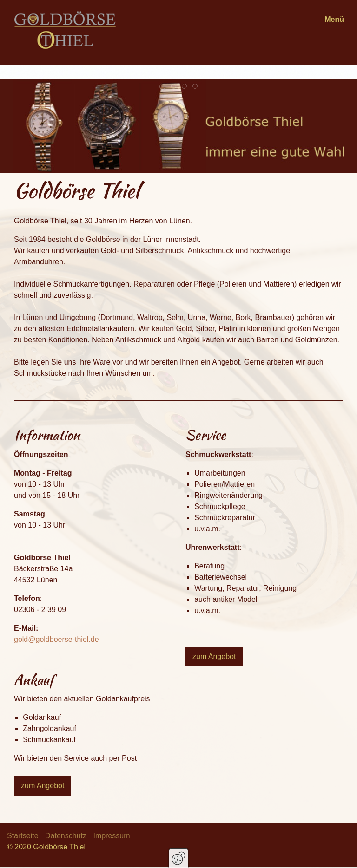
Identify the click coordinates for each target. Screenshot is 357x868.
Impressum (111, 836)
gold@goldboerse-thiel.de (56, 639)
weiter (38, 166)
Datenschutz (66, 836)
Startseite (23, 836)
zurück (14, 166)
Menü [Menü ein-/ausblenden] (334, 19)
